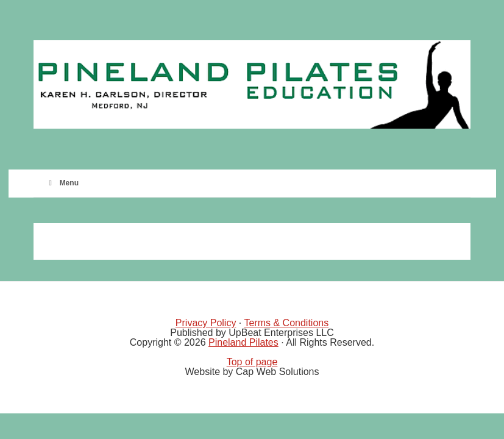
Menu (62, 183)
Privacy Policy (206, 323)
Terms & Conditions (286, 323)
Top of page (252, 362)
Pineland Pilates (243, 342)
